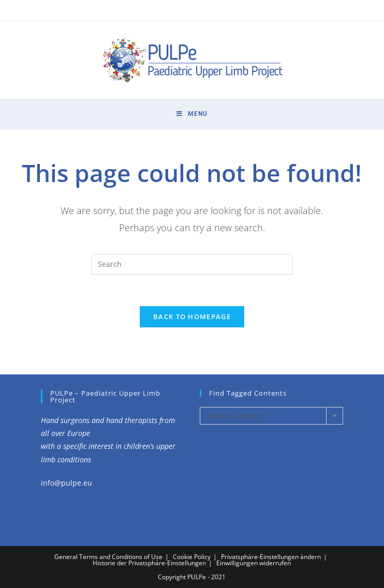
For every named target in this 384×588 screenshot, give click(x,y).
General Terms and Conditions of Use (108, 557)
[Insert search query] (192, 264)
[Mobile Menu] (192, 114)
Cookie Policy (192, 557)
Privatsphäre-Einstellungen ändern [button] (271, 557)
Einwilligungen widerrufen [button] (254, 563)
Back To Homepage (192, 316)
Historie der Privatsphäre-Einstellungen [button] (149, 563)
